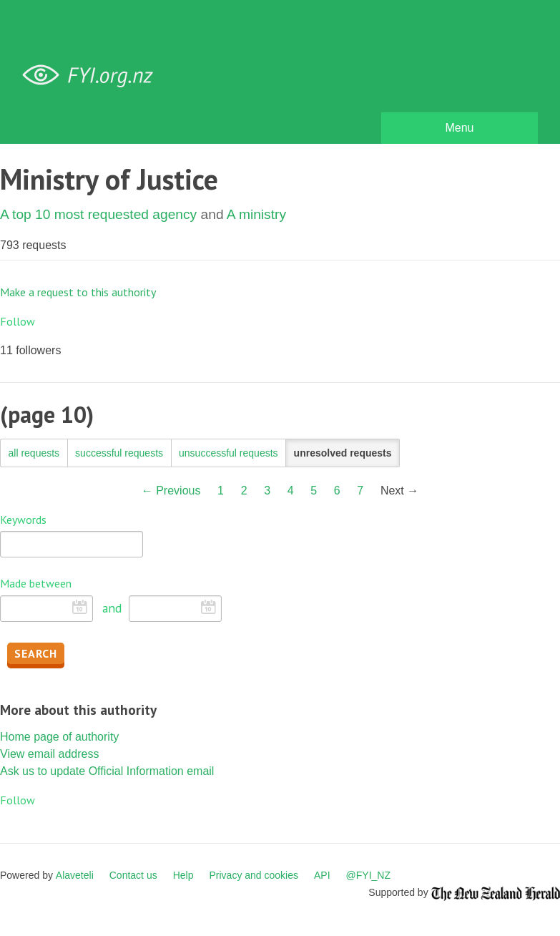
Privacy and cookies (254, 875)
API (322, 875)
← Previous (171, 491)
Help (183, 875)
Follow (18, 321)
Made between (36, 583)
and (112, 608)
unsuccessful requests (229, 453)
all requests (34, 453)
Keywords (23, 520)
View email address (49, 754)
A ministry (256, 214)
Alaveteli (75, 875)
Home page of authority (59, 737)
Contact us (133, 875)
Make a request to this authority (78, 292)
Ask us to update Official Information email (107, 771)
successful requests (119, 453)
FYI (93, 75)
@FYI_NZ (368, 875)
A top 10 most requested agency (98, 214)
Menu (459, 128)
